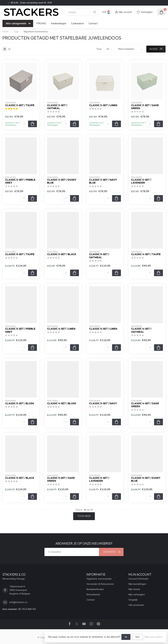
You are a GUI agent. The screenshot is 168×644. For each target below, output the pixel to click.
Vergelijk (133, 600)
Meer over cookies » (154, 637)
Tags (16, 32)
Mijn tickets (134, 589)
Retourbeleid (93, 595)
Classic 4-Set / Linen (61, 329)
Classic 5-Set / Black (20, 478)
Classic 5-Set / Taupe (20, 254)
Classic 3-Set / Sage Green (145, 107)
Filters (156, 49)
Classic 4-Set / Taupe (146, 254)
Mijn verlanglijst (137, 595)
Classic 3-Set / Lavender (141, 181)
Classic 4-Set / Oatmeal (141, 330)
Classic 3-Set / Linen (103, 105)
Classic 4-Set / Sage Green (145, 405)
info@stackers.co (18, 602)
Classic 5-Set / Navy (103, 403)
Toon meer (84, 516)
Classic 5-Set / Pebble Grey (20, 330)
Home (5, 32)
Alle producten (136, 605)
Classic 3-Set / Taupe (20, 105)
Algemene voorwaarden (99, 579)
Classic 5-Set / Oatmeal (99, 256)
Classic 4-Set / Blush (62, 403)
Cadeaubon (77, 23)
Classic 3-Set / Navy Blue (103, 181)
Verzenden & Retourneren (100, 584)
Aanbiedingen (59, 23)
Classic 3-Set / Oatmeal (57, 107)
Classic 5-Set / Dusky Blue (146, 479)
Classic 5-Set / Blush (20, 403)
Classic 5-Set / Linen (103, 329)
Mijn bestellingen (137, 584)
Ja (126, 637)
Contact (93, 23)
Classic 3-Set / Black (62, 254)
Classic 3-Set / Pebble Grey (20, 181)
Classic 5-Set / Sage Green (61, 479)
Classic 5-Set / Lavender (99, 479)
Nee (137, 637)
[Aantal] (24, 124)
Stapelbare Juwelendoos (36, 32)
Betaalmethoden (95, 589)
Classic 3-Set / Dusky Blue (62, 181)
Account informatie (138, 579)
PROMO (41, 23)
